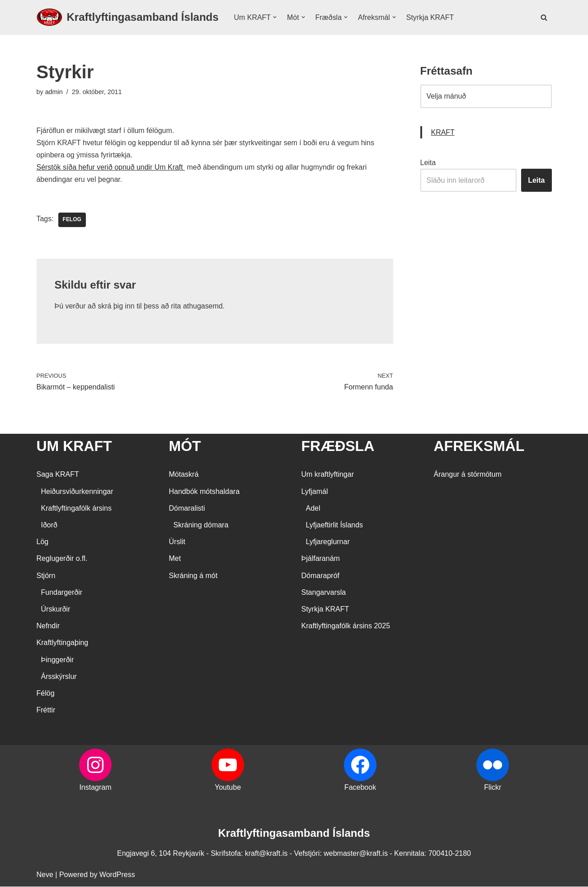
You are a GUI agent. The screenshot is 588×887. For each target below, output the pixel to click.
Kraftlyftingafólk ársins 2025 (346, 627)
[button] (275, 17)
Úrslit (177, 543)
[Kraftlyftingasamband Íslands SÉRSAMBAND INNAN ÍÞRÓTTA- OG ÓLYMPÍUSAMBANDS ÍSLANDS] (128, 17)
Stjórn (46, 576)
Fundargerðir (62, 593)
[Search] (544, 17)
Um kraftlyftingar (328, 475)
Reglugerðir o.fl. (62, 559)
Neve (45, 875)
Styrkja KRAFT (431, 17)
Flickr (493, 788)
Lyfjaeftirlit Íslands (335, 525)
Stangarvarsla (324, 593)
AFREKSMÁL (479, 446)
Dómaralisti (187, 509)
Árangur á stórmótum (468, 475)
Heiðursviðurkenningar (77, 492)
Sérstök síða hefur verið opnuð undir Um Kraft (111, 168)
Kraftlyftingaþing (63, 643)
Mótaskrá (184, 475)
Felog (72, 220)
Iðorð (49, 525)
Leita (428, 163)
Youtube (228, 788)
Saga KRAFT (58, 475)
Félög (46, 694)
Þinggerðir (58, 660)
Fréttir (46, 710)
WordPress (117, 875)
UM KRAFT (74, 446)
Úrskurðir (56, 610)
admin (54, 92)
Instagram (95, 788)
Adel (313, 509)
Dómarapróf (320, 576)
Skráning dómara (201, 525)
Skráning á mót (193, 576)
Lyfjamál (315, 492)
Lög (43, 543)
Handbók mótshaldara (205, 492)
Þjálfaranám (321, 559)
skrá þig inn (117, 306)
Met (175, 559)
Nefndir (48, 627)
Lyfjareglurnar (328, 543)
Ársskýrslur (59, 677)
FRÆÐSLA (338, 446)
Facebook (360, 788)
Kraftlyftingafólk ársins (77, 509)
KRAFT (443, 132)
